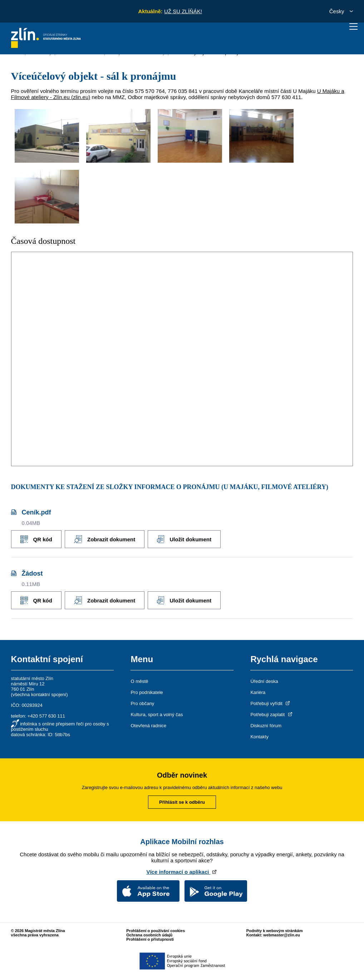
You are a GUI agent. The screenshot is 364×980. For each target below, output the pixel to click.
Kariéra (258, 691)
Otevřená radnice (148, 724)
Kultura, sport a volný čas (157, 713)
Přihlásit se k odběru (182, 801)
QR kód (36, 539)
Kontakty (259, 735)
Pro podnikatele (147, 691)
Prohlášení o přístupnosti (150, 938)
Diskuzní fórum (266, 724)
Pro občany (142, 702)
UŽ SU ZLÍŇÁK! (183, 11)
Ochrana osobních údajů (149, 934)
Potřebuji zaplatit (272, 713)
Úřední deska (264, 680)
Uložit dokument (188, 538)
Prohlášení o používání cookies (156, 929)
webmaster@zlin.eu (281, 934)
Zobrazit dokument (107, 538)
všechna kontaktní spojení (39, 693)
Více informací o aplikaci (182, 870)
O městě (139, 680)
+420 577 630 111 (46, 715)
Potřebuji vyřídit (270, 702)
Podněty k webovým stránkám (275, 929)
